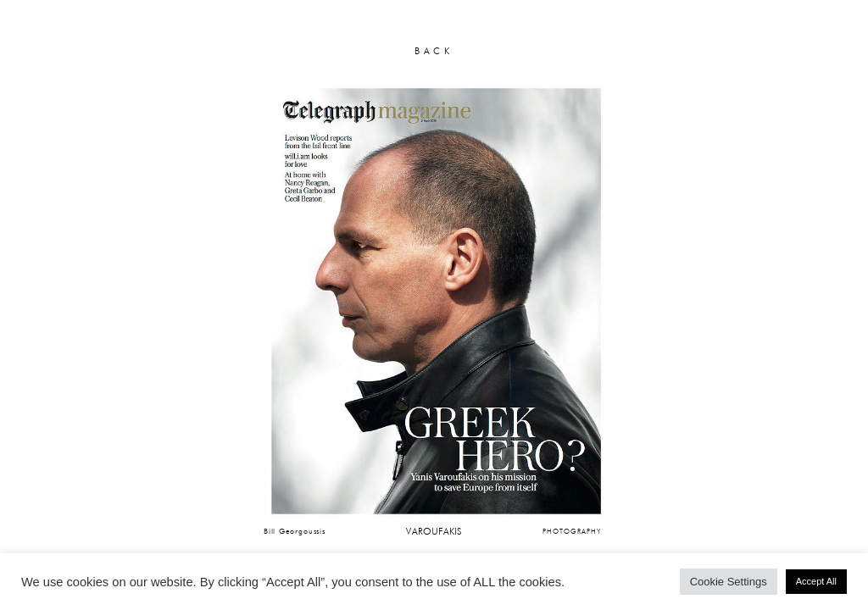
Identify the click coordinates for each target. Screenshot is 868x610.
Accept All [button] (816, 581)
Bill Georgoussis (295, 531)
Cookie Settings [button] (729, 582)
